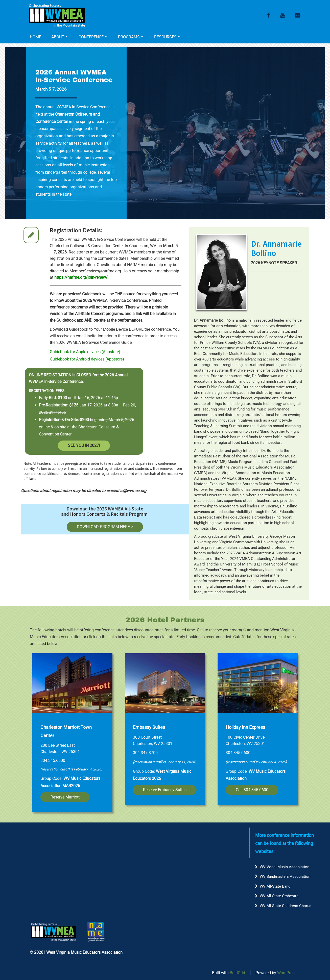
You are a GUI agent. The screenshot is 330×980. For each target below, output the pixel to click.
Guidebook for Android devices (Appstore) (87, 359)
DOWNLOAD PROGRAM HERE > (105, 527)
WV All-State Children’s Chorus (286, 906)
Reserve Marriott (65, 797)
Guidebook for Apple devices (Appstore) (85, 352)
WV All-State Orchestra (279, 896)
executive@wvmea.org (126, 491)
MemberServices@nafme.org (95, 271)
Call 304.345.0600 (252, 790)
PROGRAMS (131, 37)
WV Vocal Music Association (285, 867)
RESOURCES (167, 37)
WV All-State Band (275, 886)
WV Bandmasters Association (285, 876)
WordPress (287, 973)
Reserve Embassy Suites (165, 790)
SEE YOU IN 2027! (84, 445)
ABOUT (59, 37)
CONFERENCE (93, 37)
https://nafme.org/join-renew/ (81, 277)
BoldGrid (237, 973)
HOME (36, 37)
